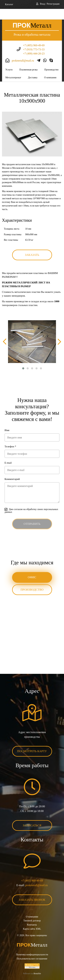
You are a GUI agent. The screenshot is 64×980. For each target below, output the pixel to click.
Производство (51, 59)
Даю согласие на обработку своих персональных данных (31, 500)
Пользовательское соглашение (32, 948)
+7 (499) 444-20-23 (34, 43)
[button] (23, 358)
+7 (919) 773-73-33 (34, 39)
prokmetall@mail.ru (23, 50)
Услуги (9, 59)
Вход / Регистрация (50, 4)
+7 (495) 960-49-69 (34, 35)
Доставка (33, 67)
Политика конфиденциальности (32, 944)
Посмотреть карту (32, 741)
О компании (50, 67)
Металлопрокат (13, 67)
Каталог (9, 4)
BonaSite (37, 963)
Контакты (32, 914)
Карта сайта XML (32, 918)
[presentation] (5, 331)
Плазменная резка (28, 59)
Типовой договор (32, 910)
